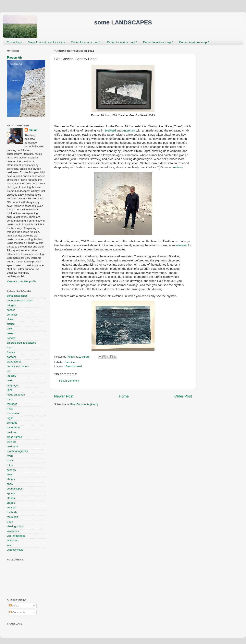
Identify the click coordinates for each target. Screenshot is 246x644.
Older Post (183, 396)
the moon (12, 517)
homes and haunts (18, 366)
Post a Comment (69, 381)
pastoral (12, 432)
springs (11, 493)
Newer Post (64, 396)
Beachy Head (74, 366)
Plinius (33, 130)
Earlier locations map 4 (194, 42)
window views (15, 550)
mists (10, 409)
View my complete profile (22, 281)
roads (10, 460)
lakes (10, 380)
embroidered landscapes (21, 343)
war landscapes (16, 536)
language (12, 385)
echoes (11, 338)
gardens (12, 357)
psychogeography (17, 451)
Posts (14, 606)
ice (73, 362)
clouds (11, 324)
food (9, 347)
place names (14, 437)
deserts (11, 333)
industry (12, 376)
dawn (10, 329)
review (177, 167)
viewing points (15, 526)
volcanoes (13, 531)
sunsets (12, 507)
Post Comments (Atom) (84, 404)
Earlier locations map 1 (86, 42)
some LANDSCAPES (123, 22)
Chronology (14, 42)
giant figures (14, 362)
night (10, 418)
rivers (10, 456)
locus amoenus (16, 395)
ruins (10, 465)
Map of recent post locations (46, 42)
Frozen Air (14, 57)
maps (10, 399)
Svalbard (110, 131)
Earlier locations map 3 (158, 42)
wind (10, 545)
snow (10, 484)
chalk (67, 362)
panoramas (14, 427)
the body (12, 512)
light (9, 390)
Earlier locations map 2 (122, 42)
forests (11, 352)
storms (11, 503)
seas (10, 474)
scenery (12, 470)
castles (11, 310)
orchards (12, 423)
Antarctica (129, 131)
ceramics (12, 315)
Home (124, 396)
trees (10, 522)
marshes (12, 404)
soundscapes (15, 489)
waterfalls (12, 540)
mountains (13, 413)
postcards (13, 446)
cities (10, 319)
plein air (12, 442)
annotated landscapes (20, 300)
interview (181, 245)
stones (11, 498)
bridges (11, 305)
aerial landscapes (17, 296)
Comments (17, 612)
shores (11, 479)
